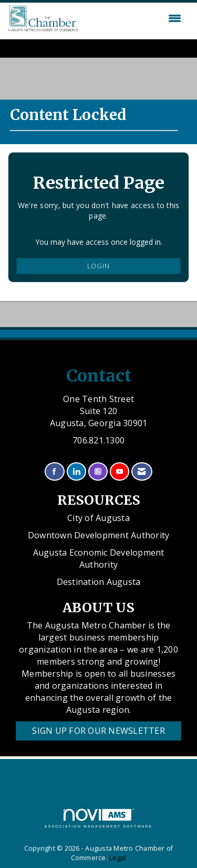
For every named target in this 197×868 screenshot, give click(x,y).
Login (98, 266)
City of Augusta (98, 518)
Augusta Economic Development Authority (99, 558)
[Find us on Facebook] (54, 471)
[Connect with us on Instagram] (98, 471)
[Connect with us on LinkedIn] (76, 471)
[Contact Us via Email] (142, 471)
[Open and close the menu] (132, 18)
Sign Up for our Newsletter (98, 731)
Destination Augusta (99, 582)
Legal (118, 858)
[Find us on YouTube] (120, 471)
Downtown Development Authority (99, 535)
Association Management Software (99, 818)
